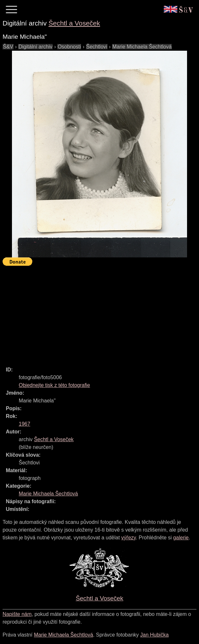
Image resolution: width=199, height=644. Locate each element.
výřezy (128, 538)
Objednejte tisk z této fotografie (54, 385)
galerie (181, 538)
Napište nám (17, 614)
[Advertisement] (101, 313)
